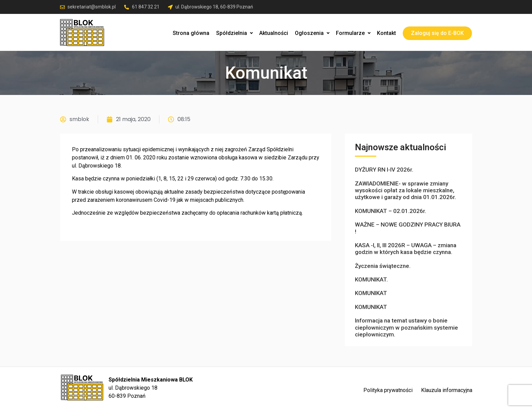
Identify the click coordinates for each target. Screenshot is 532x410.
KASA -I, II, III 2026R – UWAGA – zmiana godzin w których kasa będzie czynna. (406, 249)
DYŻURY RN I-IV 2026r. (384, 170)
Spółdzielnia (234, 33)
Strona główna (191, 33)
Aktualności (274, 33)
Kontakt (386, 33)
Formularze (353, 33)
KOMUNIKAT (371, 293)
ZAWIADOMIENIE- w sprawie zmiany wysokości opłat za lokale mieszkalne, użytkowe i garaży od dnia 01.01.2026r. (405, 190)
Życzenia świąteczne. (383, 266)
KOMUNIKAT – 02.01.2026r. (391, 211)
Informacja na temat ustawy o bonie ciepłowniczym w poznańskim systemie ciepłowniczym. (406, 327)
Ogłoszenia (312, 33)
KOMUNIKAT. (371, 279)
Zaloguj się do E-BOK (437, 33)
